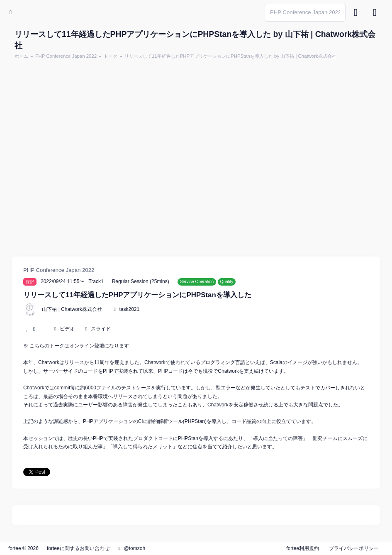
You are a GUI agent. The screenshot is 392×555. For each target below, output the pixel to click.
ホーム (21, 56)
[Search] (305, 13)
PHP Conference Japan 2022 (66, 56)
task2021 (129, 309)
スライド (101, 329)
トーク (111, 56)
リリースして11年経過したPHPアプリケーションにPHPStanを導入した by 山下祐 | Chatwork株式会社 (230, 56)
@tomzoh (131, 548)
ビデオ (67, 329)
